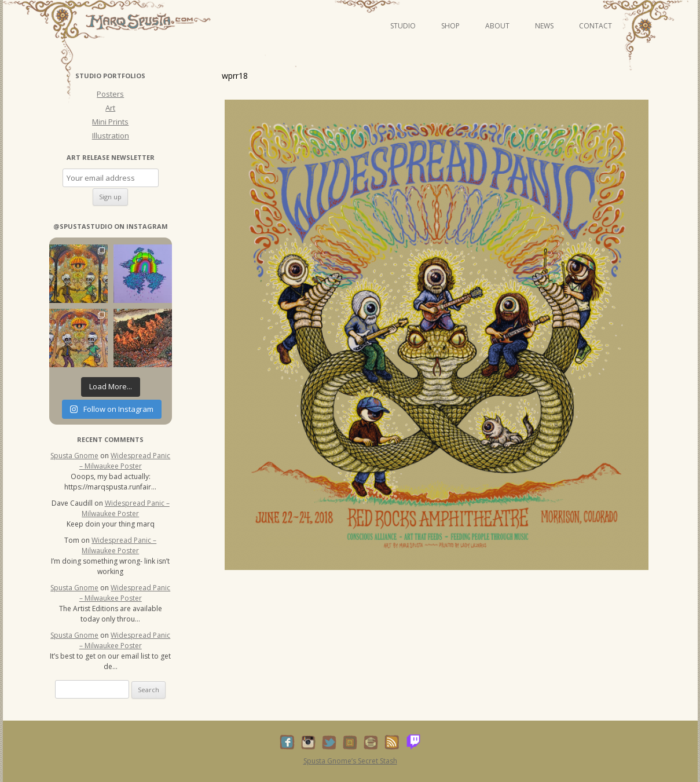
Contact (595, 26)
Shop (450, 26)
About (497, 26)
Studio (403, 26)
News (544, 26)
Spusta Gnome (74, 456)
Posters (110, 94)
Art (110, 108)
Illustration (111, 136)
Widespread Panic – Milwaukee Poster (125, 461)
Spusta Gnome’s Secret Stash (350, 761)
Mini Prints (110, 122)
